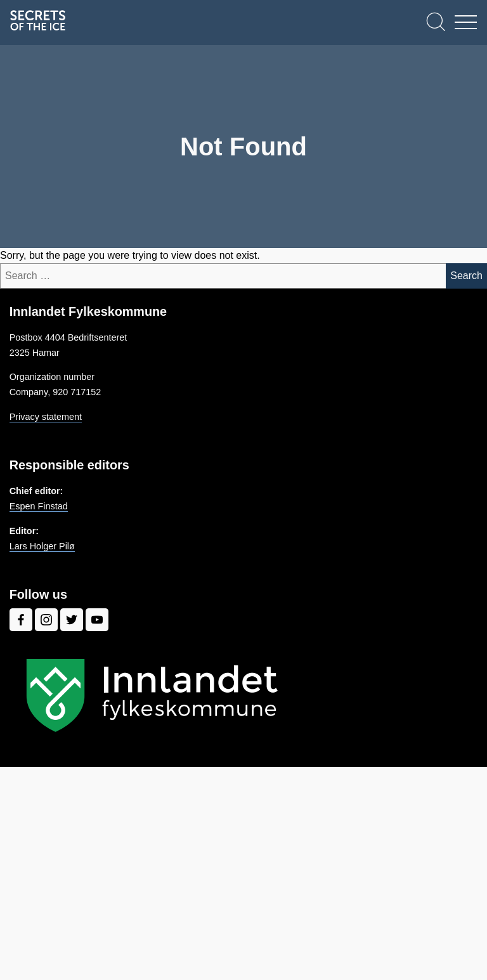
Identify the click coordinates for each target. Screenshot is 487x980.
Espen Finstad (39, 506)
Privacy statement (46, 417)
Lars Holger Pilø (42, 546)
